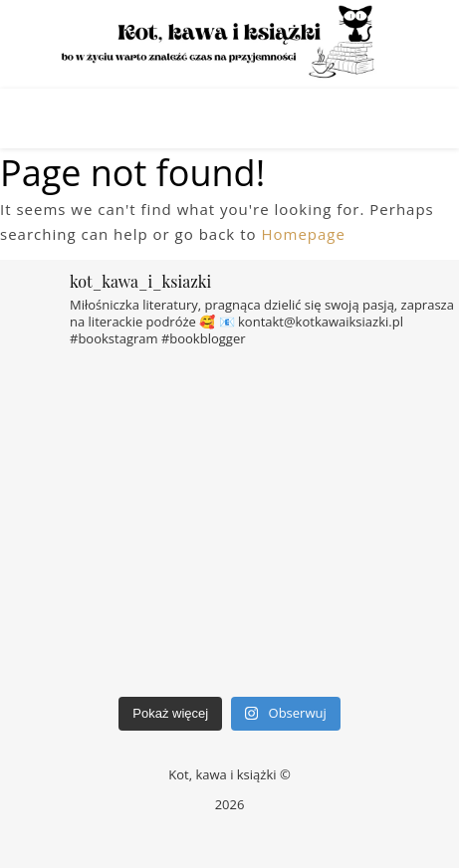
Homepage (303, 234)
